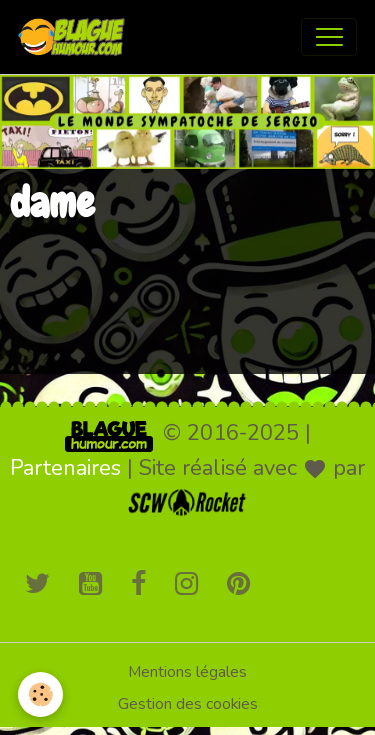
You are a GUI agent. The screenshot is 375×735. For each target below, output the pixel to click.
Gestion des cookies (188, 704)
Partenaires (65, 468)
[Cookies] (40, 694)
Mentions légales (187, 672)
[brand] (76, 37)
